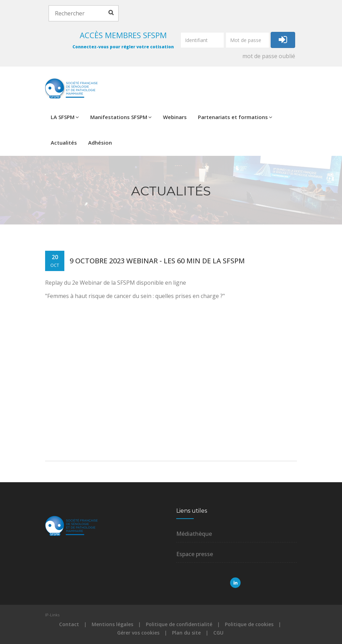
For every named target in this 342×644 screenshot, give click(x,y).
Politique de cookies (249, 624)
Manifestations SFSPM (121, 117)
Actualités (64, 143)
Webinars (175, 117)
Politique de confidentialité (179, 624)
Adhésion (100, 143)
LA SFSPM (65, 117)
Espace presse (195, 554)
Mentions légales (112, 624)
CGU (218, 633)
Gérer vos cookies (138, 633)
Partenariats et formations (235, 117)
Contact (69, 624)
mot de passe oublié (269, 56)
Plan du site (186, 633)
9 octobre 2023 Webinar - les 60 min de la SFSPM (157, 261)
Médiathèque (194, 534)
